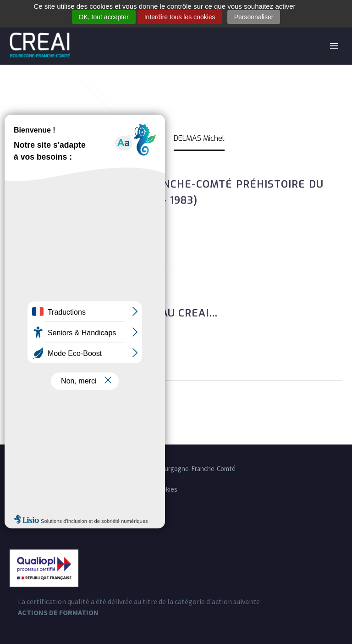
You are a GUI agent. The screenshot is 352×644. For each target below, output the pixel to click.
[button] (16, 236)
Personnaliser (254, 17)
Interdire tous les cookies (180, 17)
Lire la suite (67, 236)
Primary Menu (334, 46)
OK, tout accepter (104, 17)
